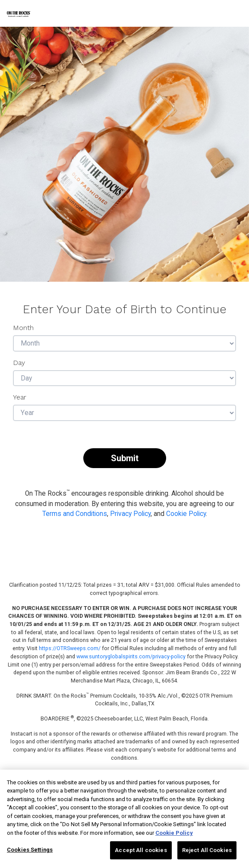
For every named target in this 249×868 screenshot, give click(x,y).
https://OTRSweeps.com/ (70, 648)
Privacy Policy (130, 514)
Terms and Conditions (75, 514)
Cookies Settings (30, 850)
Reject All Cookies (207, 850)
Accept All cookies (141, 850)
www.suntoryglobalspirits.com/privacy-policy (131, 656)
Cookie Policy (186, 514)
